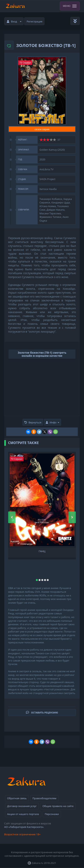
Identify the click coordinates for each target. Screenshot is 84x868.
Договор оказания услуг (22, 806)
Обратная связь (17, 798)
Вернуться (33, 422)
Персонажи (52, 814)
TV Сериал (25, 63)
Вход (14, 21)
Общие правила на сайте (58, 806)
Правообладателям (44, 798)
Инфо (52, 422)
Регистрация (34, 21)
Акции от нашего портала (23, 814)
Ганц (42, 551)
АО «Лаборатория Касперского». (24, 827)
